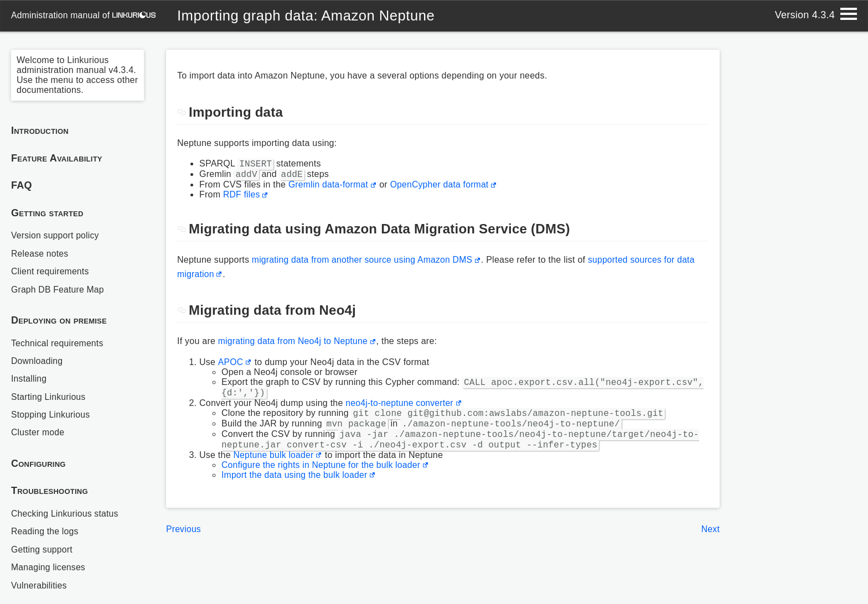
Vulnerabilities (40, 585)
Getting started (47, 213)
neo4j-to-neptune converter (400, 410)
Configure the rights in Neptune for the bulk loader (323, 478)
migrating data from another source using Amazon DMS (364, 263)
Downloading (37, 361)
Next (710, 542)
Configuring (38, 464)
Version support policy (56, 235)
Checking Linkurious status (66, 514)
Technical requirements (58, 343)
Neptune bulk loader (275, 468)
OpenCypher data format (442, 188)
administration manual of (84, 15)
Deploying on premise (59, 320)
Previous (184, 542)
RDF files (242, 198)
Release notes (40, 254)
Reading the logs (45, 531)
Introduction (40, 131)
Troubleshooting (50, 491)
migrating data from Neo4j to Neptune (294, 344)
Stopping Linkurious (51, 415)
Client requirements (51, 271)
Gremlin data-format (329, 188)
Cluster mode (38, 432)
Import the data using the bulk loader (296, 488)
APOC (230, 365)
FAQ (22, 185)
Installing (29, 379)
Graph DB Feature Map (58, 290)
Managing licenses (49, 567)
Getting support (42, 550)
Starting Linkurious (49, 397)
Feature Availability (57, 158)
